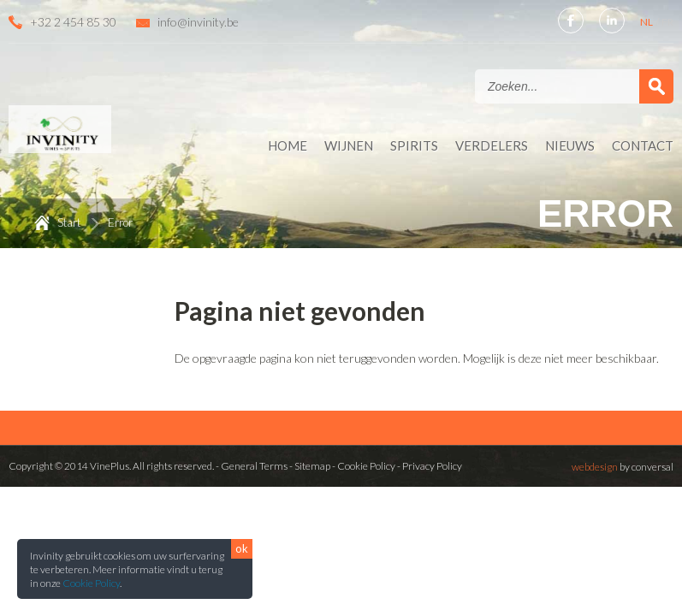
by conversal (623, 467)
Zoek (656, 86)
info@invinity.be (198, 22)
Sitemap (312, 466)
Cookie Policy (91, 583)
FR (667, 22)
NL (647, 22)
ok (242, 548)
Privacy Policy (432, 466)
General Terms (254, 466)
